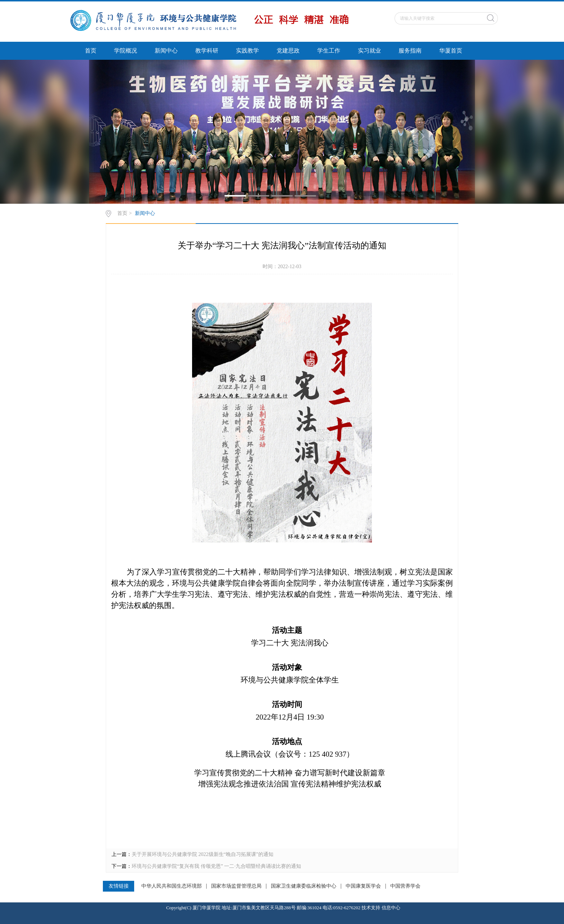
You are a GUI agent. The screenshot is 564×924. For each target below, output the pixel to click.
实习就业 (369, 51)
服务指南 (410, 51)
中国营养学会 (405, 886)
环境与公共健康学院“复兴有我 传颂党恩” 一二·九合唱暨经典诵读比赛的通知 (216, 866)
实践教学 (247, 51)
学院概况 (126, 51)
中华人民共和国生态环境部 (172, 886)
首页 (91, 51)
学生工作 (329, 51)
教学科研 (207, 51)
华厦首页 (451, 51)
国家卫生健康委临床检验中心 (304, 886)
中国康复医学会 (363, 886)
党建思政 (288, 51)
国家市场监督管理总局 (236, 886)
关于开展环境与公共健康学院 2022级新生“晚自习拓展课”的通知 (203, 854)
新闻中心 (166, 51)
